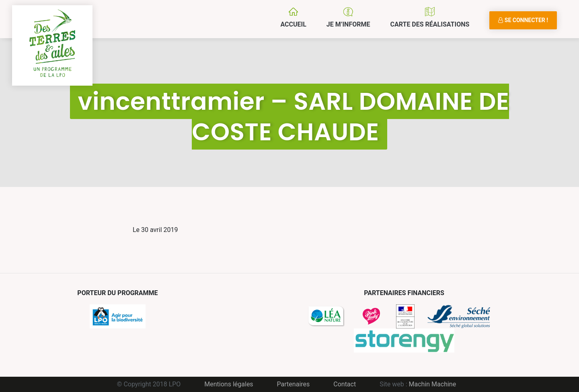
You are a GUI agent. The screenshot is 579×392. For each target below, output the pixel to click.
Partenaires (294, 384)
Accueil (293, 24)
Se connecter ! (523, 20)
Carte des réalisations (430, 24)
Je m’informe (348, 24)
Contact (345, 384)
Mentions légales (229, 384)
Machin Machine (433, 384)
